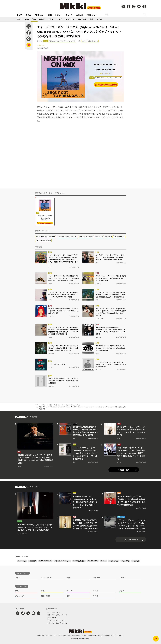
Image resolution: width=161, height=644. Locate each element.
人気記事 (80, 15)
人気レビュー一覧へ (131, 540)
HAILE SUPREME (86, 237)
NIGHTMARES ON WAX (45, 237)
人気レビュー (92, 15)
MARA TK (99, 237)
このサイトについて (54, 612)
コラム (28, 15)
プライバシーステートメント (57, 620)
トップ (19, 15)
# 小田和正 (22, 561)
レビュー (59, 15)
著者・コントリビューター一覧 (57, 615)
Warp (101, 74)
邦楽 (27, 19)
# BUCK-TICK (93, 561)
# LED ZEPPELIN (45, 561)
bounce (84, 41)
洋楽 (34, 19)
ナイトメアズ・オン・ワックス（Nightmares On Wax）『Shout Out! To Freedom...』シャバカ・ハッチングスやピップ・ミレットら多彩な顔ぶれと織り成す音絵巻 (81, 408)
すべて (19, 19)
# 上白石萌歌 (114, 561)
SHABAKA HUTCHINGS (67, 237)
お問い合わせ (52, 618)
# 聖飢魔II (32, 561)
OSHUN (109, 237)
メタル (51, 19)
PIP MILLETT (119, 237)
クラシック (70, 19)
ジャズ (59, 19)
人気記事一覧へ (124, 470)
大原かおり (41, 45)
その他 (99, 19)
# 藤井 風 (136, 561)
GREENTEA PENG (43, 240)
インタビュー (39, 15)
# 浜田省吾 (125, 561)
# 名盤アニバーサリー (62, 561)
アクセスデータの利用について (57, 623)
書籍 (92, 19)
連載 (50, 15)
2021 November (93, 41)
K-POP (42, 19)
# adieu (103, 561)
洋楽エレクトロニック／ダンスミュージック (62, 41)
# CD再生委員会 (79, 561)
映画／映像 (82, 19)
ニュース (69, 15)
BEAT (107, 74)
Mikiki (37, 405)
